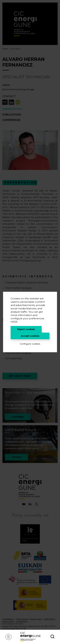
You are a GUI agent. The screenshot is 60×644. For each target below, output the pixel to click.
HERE (14, 322)
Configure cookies (30, 344)
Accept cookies (30, 336)
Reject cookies (26, 329)
